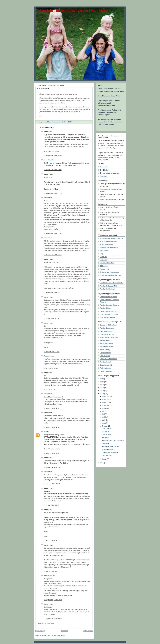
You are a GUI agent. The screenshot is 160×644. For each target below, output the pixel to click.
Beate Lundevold (106, 365)
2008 (102, 388)
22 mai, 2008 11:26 (50, 541)
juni (104, 414)
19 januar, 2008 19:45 (51, 505)
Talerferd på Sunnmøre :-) (111, 452)
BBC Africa (104, 266)
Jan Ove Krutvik (105, 362)
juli (103, 411)
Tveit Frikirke (104, 251)
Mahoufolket (106, 432)
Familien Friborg (106, 353)
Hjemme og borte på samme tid (113, 441)
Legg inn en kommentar (46, 623)
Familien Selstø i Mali (107, 289)
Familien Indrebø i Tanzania (110, 305)
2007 (102, 391)
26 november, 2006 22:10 (53, 193)
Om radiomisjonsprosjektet (109, 173)
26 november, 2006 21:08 (53, 170)
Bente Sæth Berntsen (107, 334)
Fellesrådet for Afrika (107, 263)
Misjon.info (104, 260)
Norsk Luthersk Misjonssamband (111, 238)
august (105, 408)
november (106, 399)
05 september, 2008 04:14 (53, 600)
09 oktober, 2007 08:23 (52, 484)
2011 (102, 379)
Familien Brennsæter (107, 328)
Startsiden (64, 631)
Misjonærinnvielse (108, 449)
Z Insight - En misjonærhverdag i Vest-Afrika (74, 11)
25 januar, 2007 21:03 (51, 319)
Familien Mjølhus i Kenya (109, 311)
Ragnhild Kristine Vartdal (108, 359)
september (106, 405)
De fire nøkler (107, 429)
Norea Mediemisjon (107, 245)
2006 (102, 394)
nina (45, 432)
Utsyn (102, 254)
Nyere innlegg (40, 631)
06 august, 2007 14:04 (51, 427)
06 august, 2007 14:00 (51, 408)
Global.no (103, 257)
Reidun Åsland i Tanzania (109, 314)
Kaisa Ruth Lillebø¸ (107, 347)
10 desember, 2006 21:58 (53, 255)
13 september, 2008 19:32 (53, 619)
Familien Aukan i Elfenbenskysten (112, 283)
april (104, 420)
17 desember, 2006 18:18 (53, 293)
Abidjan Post (104, 269)
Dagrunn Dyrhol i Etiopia (108, 297)
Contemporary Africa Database (111, 275)
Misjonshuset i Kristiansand (109, 248)
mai (104, 417)
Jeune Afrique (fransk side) (109, 272)
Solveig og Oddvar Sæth (108, 325)
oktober (105, 402)
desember (106, 396)
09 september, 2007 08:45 (53, 467)
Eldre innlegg (88, 631)
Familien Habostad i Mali (108, 286)
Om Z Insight (104, 170)
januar (105, 459)
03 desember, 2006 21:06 (53, 234)
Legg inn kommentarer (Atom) (55, 636)
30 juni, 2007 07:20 (50, 389)
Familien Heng (105, 350)
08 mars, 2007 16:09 (51, 368)
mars (104, 423)
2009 (102, 385)
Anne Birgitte (49, 160)
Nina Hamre (48, 576)
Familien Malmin (106, 308)
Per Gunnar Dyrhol (106, 343)
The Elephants (107, 455)
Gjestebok (103, 176)
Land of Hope (107, 435)
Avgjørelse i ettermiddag (110, 446)
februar (105, 426)
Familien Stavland (106, 371)
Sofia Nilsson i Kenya (107, 317)
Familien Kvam (105, 340)
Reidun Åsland (105, 356)
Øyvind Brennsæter (107, 331)
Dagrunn (47, 356)
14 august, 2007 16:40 (51, 453)
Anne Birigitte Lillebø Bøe (109, 337)
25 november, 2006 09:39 (53, 156)
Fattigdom (105, 438)
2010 (102, 382)
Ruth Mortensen (105, 368)
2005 (102, 463)
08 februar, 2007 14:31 (52, 352)
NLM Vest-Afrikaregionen (109, 241)
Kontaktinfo (104, 167)
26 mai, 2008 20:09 (50, 571)
